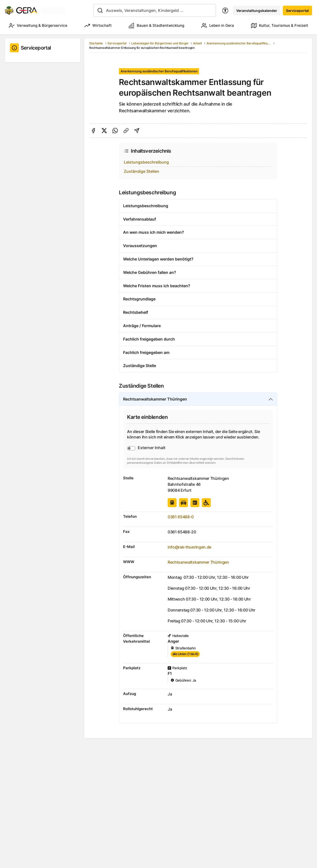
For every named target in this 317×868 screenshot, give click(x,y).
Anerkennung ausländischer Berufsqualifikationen (239, 43)
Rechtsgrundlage (139, 299)
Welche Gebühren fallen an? (150, 272)
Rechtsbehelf (136, 312)
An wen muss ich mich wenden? (154, 232)
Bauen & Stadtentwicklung (157, 26)
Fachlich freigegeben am (146, 352)
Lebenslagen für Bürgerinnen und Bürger (160, 43)
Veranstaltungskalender (257, 11)
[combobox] (155, 10)
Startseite (96, 43)
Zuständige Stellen (142, 171)
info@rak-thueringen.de (189, 547)
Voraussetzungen (140, 246)
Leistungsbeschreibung (146, 162)
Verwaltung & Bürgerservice (38, 26)
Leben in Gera (218, 26)
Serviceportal (297, 11)
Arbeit (198, 43)
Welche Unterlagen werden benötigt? (158, 259)
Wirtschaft (98, 26)
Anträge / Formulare (142, 326)
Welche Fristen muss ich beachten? (157, 286)
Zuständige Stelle (140, 366)
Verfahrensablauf (140, 219)
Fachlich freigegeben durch (149, 339)
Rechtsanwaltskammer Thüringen (155, 399)
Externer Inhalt (152, 448)
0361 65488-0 (181, 517)
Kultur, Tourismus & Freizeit (280, 26)
